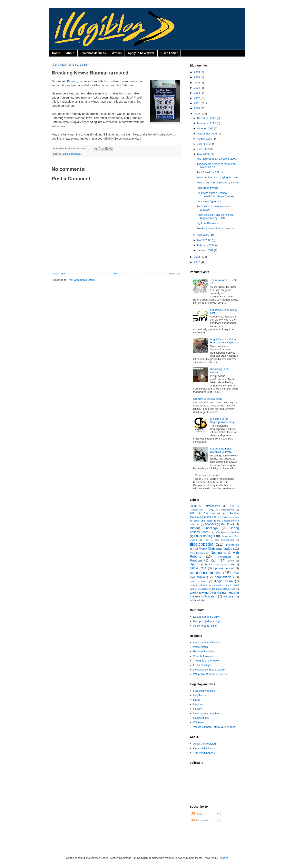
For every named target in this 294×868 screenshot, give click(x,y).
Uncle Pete (198, 568)
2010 (197, 108)
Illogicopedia (202, 544)
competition (223, 577)
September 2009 (207, 134)
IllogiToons (199, 695)
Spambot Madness (93, 53)
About (70, 53)
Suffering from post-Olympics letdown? (222, 450)
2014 (197, 88)
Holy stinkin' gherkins (209, 201)
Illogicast (198, 704)
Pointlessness (224, 557)
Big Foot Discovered (208, 223)
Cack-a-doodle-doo (228, 532)
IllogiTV (198, 709)
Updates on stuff (224, 568)
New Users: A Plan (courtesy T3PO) (217, 183)
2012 (197, 98)
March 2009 (205, 240)
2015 (197, 83)
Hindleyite (76, 154)
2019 (197, 72)
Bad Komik (228, 524)
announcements (205, 573)
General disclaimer (204, 748)
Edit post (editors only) (206, 617)
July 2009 (203, 144)
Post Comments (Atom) (82, 280)
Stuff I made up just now (220, 564)
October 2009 (206, 128)
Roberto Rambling (204, 651)
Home (56, 53)
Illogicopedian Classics (207, 642)
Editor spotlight (205, 536)
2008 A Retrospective (205, 506)
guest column (198, 581)
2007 (197, 262)
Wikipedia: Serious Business (210, 674)
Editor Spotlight (202, 665)
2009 (197, 114)
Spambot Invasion (204, 656)
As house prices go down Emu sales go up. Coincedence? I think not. (214, 521)
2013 (197, 93)
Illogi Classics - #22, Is (210, 172)
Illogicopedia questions (207, 713)
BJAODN (210, 524)
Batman (72, 81)
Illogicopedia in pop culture (209, 670)
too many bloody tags (224, 589)
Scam (231, 561)
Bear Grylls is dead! (207, 475)
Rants (197, 700)
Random (196, 560)
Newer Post (60, 274)
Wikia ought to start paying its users (217, 177)
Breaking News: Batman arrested (216, 228)
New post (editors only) (207, 621)
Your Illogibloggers (204, 753)
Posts (197, 814)
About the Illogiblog (204, 744)
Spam (194, 564)
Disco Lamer (169, 53)
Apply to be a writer (141, 53)
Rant (214, 560)
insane (194, 585)
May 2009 (203, 154)
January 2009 (206, 250)
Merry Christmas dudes (215, 549)
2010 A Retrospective (222, 510)
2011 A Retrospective (205, 513)
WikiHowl (199, 722)
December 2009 (207, 118)
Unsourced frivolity (207, 188)
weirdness (229, 597)
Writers (117, 53)
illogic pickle (224, 581)
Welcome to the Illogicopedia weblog (222, 420)
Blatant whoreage (204, 528)
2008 (197, 257)
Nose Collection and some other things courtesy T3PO (215, 216)
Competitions (201, 718)
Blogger (223, 858)
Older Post (174, 274)
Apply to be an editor (205, 626)
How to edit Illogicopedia (219, 540)
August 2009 (205, 139)
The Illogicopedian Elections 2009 (216, 159)
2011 (197, 103)
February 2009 (206, 245)
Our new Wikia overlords (208, 399)
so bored (203, 589)
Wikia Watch (200, 647)
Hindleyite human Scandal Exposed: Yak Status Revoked (216, 195)
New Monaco (197, 553)
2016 (197, 77)
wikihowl (195, 600)
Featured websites (204, 691)
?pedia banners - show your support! (215, 727)
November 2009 (207, 123)
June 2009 (204, 149)
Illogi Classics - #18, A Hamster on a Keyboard (224, 341)
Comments (200, 820)
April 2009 (204, 235)
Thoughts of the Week (206, 661)
